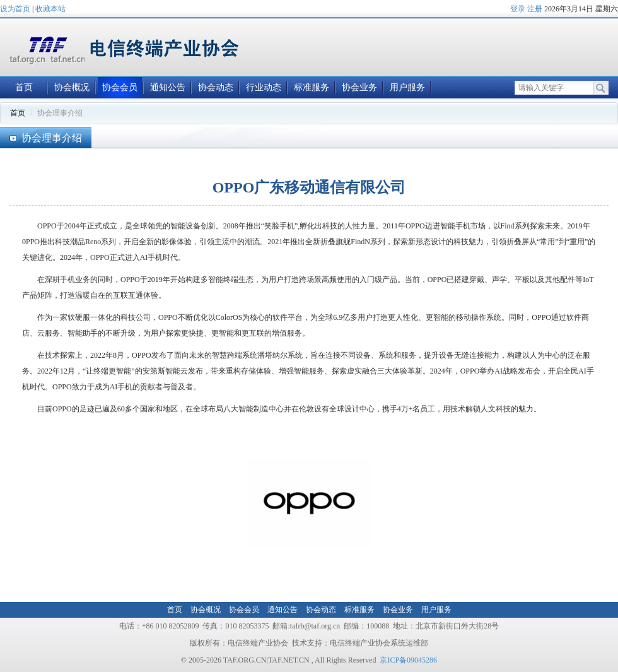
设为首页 (15, 9)
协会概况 (72, 87)
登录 (518, 9)
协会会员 (120, 87)
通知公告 (168, 87)
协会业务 (359, 87)
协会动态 (216, 87)
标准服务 (312, 87)
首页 (24, 87)
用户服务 (407, 87)
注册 (535, 9)
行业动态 (264, 87)
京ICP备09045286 (408, 660)
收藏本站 (50, 9)
